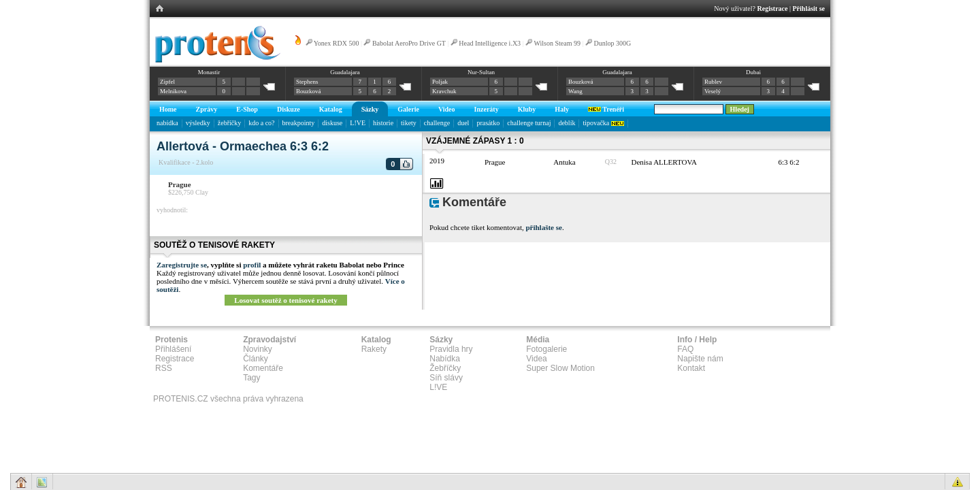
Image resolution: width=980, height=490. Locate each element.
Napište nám (700, 359)
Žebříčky (445, 368)
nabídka (167, 123)
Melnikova (173, 91)
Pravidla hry (451, 349)
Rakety (374, 349)
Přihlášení (173, 349)
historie (383, 123)
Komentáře (263, 368)
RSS (164, 368)
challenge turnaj (529, 123)
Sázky (370, 109)
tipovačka (603, 123)
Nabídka (445, 359)
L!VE (358, 123)
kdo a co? (261, 123)
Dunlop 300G (612, 43)
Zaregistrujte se (182, 265)
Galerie (408, 109)
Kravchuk (444, 91)
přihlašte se (543, 227)
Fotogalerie (546, 349)
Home (168, 109)
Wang (575, 91)
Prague (180, 184)
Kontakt (691, 368)
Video (447, 109)
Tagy (251, 378)
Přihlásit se (809, 9)
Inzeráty (487, 109)
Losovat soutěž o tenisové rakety (286, 300)
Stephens (307, 82)
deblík (567, 123)
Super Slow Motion (560, 368)
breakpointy (299, 123)
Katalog (331, 109)
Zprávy (207, 109)
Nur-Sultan (481, 72)
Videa (536, 359)
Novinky (258, 349)
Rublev (713, 82)
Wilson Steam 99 (557, 43)
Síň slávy (446, 378)
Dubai (753, 72)
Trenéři (606, 109)
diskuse (332, 123)
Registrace (773, 9)
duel (463, 123)
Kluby (527, 109)
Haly (562, 109)
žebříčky (229, 123)
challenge (437, 123)
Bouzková (309, 91)
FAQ (685, 349)
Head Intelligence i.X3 (490, 43)
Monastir (209, 72)
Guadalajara (345, 72)
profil (252, 265)
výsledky (198, 123)
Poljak (440, 82)
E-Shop (247, 109)
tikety (409, 123)
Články (256, 359)
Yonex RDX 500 (337, 43)
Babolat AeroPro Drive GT (409, 43)
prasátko (488, 123)
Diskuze (289, 109)
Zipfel (167, 82)
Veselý (713, 91)
